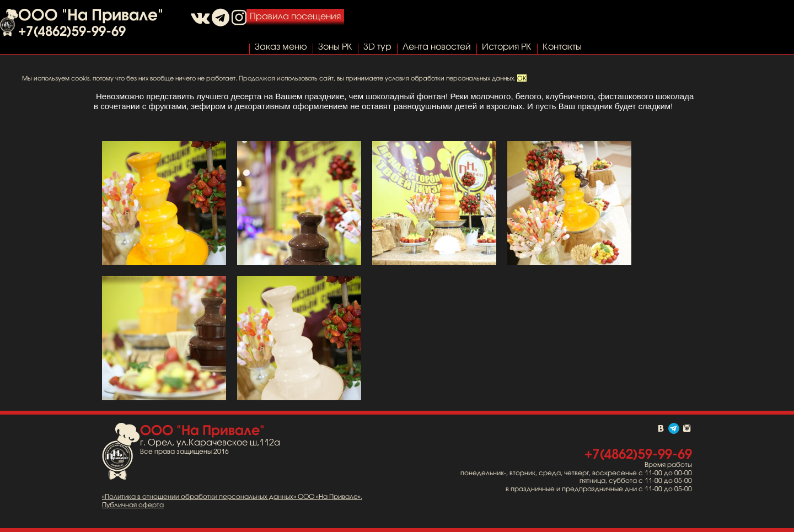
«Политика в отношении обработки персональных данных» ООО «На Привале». (232, 497)
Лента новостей (437, 46)
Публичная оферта (133, 505)
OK (522, 78)
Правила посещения (295, 16)
